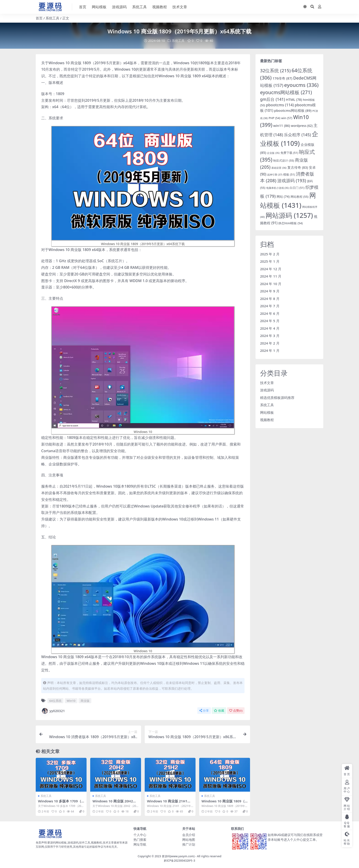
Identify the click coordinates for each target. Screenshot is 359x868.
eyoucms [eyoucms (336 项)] (301, 85)
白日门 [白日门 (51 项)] (297, 188)
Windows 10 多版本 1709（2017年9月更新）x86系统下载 (61, 803)
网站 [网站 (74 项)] (283, 196)
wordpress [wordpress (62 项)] (302, 126)
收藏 (219, 710)
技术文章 (267, 382)
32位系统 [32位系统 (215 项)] (275, 70)
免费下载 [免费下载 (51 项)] (289, 153)
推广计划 (189, 844)
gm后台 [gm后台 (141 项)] (273, 99)
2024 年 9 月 (270, 291)
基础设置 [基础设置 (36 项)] (279, 168)
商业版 (85, 700)
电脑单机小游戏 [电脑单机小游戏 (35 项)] (278, 188)
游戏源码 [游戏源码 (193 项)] (292, 180)
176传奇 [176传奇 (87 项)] (282, 78)
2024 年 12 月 (271, 269)
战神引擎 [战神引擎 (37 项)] (275, 174)
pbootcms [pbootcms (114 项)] (280, 105)
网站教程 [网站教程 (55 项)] (299, 197)
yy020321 (53, 711)
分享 (204, 710)
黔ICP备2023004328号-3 (180, 860)
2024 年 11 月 (271, 276)
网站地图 (189, 839)
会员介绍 (189, 835)
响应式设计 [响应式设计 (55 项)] (284, 160)
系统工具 (52, 18)
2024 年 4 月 (270, 328)
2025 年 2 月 (270, 254)
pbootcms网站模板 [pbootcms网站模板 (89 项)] (293, 110)
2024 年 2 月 (270, 343)
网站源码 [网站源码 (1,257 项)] (289, 215)
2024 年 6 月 (270, 313)
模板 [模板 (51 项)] (289, 174)
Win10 (71, 700)
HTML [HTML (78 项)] (294, 99)
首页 (39, 18)
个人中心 (140, 835)
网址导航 (140, 844)
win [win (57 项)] (287, 118)
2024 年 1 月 (270, 350)
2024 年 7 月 (270, 306)
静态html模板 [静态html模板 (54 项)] (291, 223)
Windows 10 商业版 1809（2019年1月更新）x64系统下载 (224, 803)
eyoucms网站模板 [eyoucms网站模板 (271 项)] (286, 92)
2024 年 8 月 (270, 298)
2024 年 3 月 (270, 336)
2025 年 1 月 (270, 261)
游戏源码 (267, 390)
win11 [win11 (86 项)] (282, 125)
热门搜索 (140, 839)
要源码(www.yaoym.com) (178, 856)
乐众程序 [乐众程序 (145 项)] (297, 135)
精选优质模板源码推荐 (277, 397)
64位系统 (55, 700)
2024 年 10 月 (271, 283)
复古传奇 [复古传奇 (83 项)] (298, 167)
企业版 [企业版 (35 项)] (273, 153)
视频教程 (267, 420)
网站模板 (267, 412)
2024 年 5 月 (270, 321)
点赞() (236, 710)
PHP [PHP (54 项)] (274, 118)
